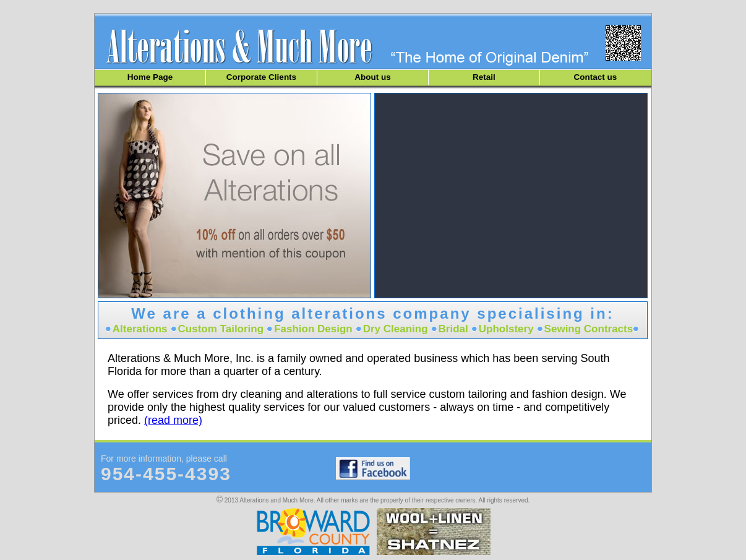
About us (373, 77)
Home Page (150, 77)
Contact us (596, 77)
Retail (484, 77)
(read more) (173, 420)
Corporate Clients (261, 77)
